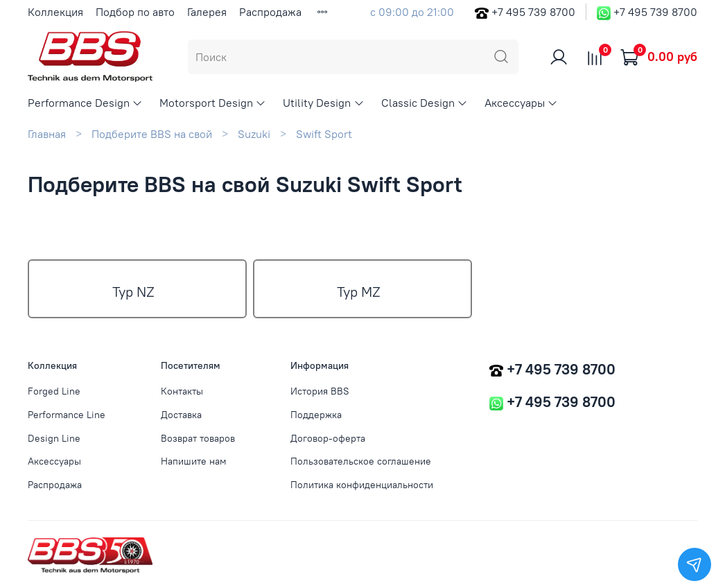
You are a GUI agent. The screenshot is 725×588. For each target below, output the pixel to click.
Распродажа (270, 12)
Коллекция (55, 12)
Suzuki (254, 134)
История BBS (320, 391)
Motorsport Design (213, 103)
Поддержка (316, 415)
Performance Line (67, 415)
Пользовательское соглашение (361, 461)
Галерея (207, 12)
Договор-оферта (328, 438)
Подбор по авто (135, 12)
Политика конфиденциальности (362, 485)
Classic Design (425, 103)
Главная (47, 134)
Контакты (182, 391)
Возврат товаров (198, 438)
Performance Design (85, 103)
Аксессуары (521, 103)
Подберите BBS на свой (152, 134)
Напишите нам (194, 461)
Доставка (181, 415)
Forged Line (54, 391)
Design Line (54, 438)
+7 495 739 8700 (533, 12)
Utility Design (323, 103)
